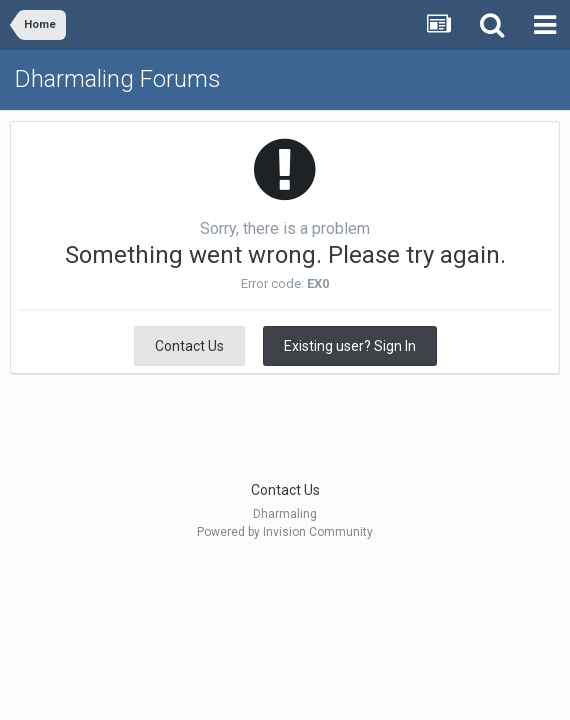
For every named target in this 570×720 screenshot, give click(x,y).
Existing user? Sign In (350, 346)
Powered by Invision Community (285, 532)
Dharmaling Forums (118, 79)
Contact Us (189, 346)
